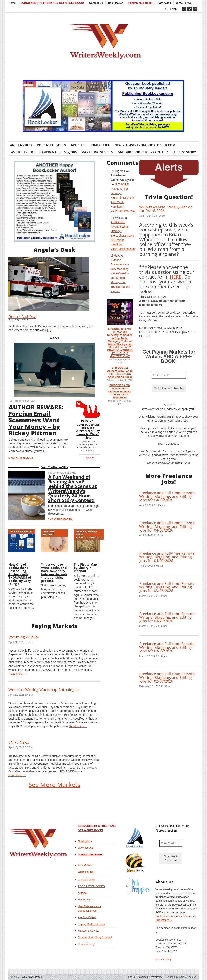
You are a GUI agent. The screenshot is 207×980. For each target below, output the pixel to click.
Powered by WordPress (150, 977)
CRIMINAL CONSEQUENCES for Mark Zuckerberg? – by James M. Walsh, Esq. (88, 429)
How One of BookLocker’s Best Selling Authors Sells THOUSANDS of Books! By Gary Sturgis (20, 574)
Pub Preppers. (164, 920)
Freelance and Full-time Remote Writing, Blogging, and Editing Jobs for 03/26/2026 (167, 587)
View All (90, 457)
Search (171, 9)
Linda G (116, 256)
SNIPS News (19, 742)
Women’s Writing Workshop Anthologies (44, 690)
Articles (78, 145)
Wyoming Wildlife (24, 637)
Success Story (184, 152)
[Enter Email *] (169, 375)
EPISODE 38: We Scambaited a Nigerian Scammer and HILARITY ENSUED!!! (120, 391)
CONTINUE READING (21, 458)
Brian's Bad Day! (22, 317)
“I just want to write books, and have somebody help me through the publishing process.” (54, 572)
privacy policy (163, 959)
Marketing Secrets (97, 152)
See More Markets (54, 784)
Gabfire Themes (187, 977)
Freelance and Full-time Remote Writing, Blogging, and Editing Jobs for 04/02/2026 (167, 557)
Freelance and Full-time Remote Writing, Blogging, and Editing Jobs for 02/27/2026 (167, 677)
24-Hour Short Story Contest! (143, 152)
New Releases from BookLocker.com (145, 145)
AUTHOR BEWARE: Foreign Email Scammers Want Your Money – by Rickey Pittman (36, 420)
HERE (176, 277)
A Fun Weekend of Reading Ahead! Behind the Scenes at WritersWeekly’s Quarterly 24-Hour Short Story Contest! (72, 489)
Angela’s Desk (21, 145)
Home (12, 3)
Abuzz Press (184, 916)
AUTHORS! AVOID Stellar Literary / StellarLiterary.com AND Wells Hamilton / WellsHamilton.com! (123, 198)
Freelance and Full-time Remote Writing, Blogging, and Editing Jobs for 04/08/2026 (167, 527)
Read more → (17, 674)
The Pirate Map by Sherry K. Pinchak (85, 568)
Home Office (99, 145)
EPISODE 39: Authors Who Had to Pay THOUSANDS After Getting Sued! (120, 372)
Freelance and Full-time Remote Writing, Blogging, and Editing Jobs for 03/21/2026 (167, 617)
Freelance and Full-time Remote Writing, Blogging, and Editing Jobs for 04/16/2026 (167, 496)
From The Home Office (54, 467)
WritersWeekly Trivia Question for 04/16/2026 (166, 209)
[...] (49, 330)
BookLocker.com (165, 916)
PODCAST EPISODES (52, 145)
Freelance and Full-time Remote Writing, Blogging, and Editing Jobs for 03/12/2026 (167, 647)
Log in (131, 977)
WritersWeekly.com (31, 977)
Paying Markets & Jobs (58, 152)
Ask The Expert (23, 152)
